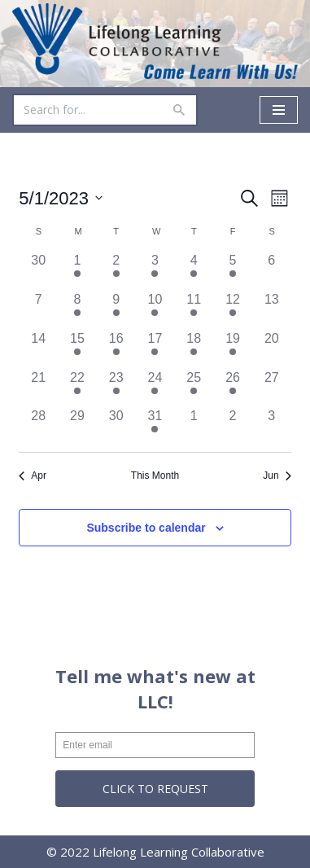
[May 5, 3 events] (233, 270)
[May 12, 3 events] (233, 309)
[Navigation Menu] (279, 110)
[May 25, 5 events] (194, 388)
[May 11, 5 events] (194, 309)
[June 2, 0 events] (233, 426)
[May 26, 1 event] (233, 388)
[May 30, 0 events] (116, 426)
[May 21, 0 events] (38, 388)
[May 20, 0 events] (272, 349)
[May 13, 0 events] (272, 309)
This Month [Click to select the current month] (155, 476)
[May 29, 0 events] (77, 426)
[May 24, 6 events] (155, 388)
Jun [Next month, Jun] (277, 476)
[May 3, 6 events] (155, 270)
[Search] (87, 110)
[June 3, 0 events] (272, 426)
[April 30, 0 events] (38, 270)
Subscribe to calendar (146, 528)
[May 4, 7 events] (194, 270)
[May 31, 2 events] (155, 426)
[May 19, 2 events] (233, 349)
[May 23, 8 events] (116, 388)
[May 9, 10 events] (116, 309)
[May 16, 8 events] (116, 349)
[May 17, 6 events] (155, 349)
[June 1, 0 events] (194, 426)
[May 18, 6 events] (194, 349)
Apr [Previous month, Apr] (33, 476)
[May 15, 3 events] (77, 349)
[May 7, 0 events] (38, 309)
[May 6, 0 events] (272, 270)
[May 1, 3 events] (77, 270)
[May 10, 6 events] (155, 309)
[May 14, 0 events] (38, 349)
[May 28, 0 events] (38, 426)
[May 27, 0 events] (272, 388)
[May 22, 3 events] (77, 388)
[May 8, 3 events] (77, 309)
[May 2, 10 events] (116, 270)
